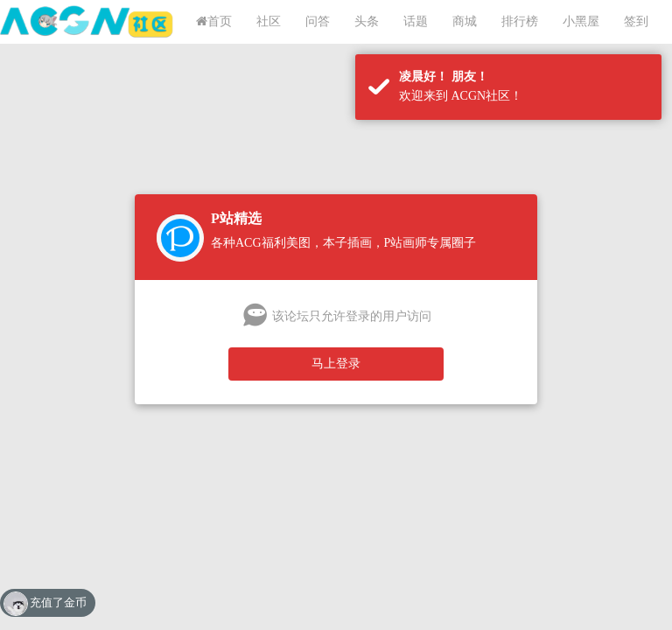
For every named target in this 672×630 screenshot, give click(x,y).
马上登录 (336, 364)
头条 (367, 21)
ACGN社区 (87, 22)
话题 (416, 21)
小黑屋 (581, 21)
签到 (636, 21)
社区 (269, 21)
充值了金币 (58, 602)
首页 (214, 21)
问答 (318, 21)
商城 (465, 21)
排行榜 (520, 21)
